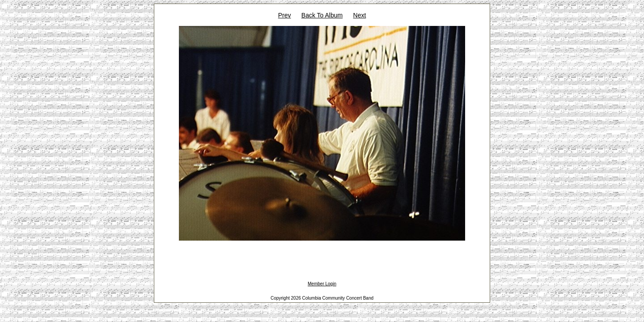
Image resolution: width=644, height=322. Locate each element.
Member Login (322, 284)
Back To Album (322, 15)
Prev (285, 15)
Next (360, 15)
